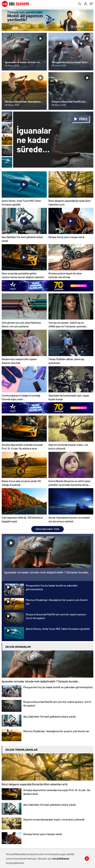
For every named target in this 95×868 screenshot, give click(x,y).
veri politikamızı (61, 858)
